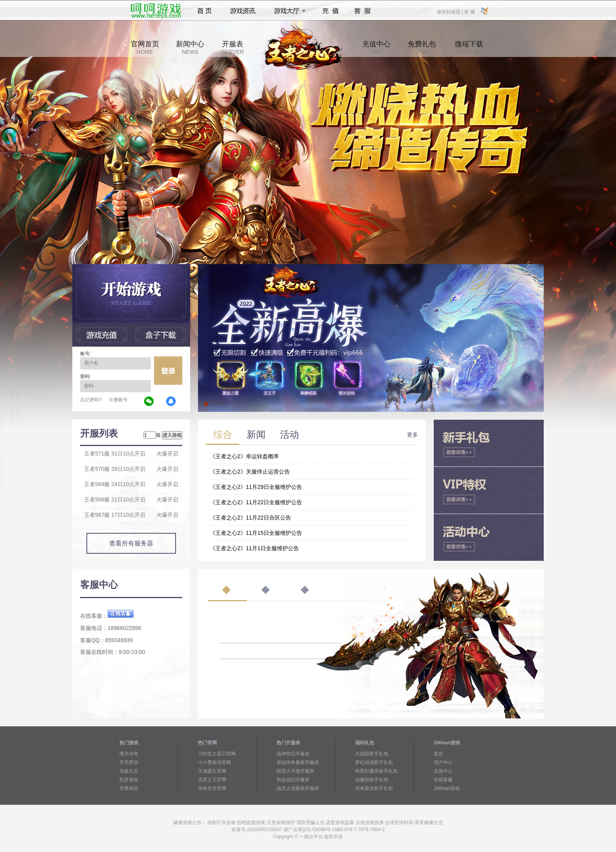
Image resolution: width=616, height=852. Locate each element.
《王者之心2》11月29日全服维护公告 (256, 487)
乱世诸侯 (129, 780)
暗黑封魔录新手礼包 (376, 771)
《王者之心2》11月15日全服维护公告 (256, 533)
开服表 (232, 48)
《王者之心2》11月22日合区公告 (250, 518)
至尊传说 (129, 788)
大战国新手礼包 (372, 754)
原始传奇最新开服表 (298, 762)
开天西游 (129, 762)
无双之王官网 (212, 780)
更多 (412, 435)
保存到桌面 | (450, 11)
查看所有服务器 (131, 543)
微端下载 (469, 48)
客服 (363, 11)
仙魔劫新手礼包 (372, 780)
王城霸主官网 (212, 771)
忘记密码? (91, 400)
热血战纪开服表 (293, 780)
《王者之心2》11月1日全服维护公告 (254, 548)
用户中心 (443, 762)
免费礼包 (422, 48)
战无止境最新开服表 (298, 788)
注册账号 (118, 400)
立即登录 (168, 371)
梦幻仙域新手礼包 (374, 762)
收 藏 (469, 11)
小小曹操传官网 (214, 762)
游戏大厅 (288, 11)
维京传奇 (129, 754)
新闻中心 (190, 48)
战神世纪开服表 (293, 754)
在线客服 (443, 780)
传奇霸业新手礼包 (374, 788)
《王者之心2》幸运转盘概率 (244, 456)
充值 (330, 11)
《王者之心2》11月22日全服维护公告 (256, 502)
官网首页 (145, 48)
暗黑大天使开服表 (295, 771)
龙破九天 (129, 771)
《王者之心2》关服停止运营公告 (250, 472)
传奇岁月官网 (212, 788)
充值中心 (376, 48)
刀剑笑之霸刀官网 (217, 754)
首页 (204, 11)
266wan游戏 (447, 788)
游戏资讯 (243, 11)
